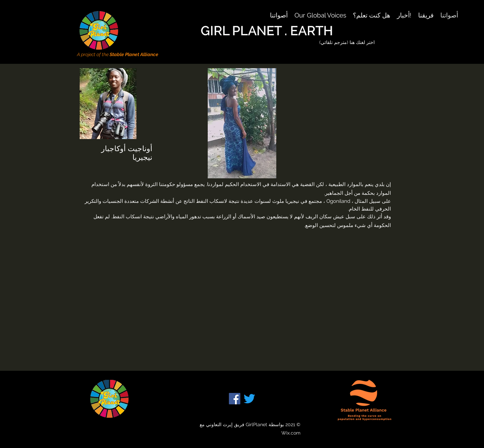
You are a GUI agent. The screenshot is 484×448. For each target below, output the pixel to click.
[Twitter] (249, 399)
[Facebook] (235, 399)
